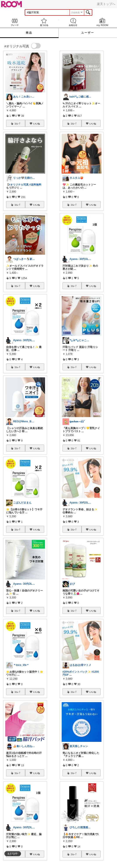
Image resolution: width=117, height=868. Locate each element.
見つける (44, 22)
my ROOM (102, 22)
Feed (15, 22)
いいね (37, 124)
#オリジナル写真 (19, 185)
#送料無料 (35, 185)
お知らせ (73, 22)
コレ (17, 124)
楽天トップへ (106, 4)
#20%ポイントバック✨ (77, 672)
